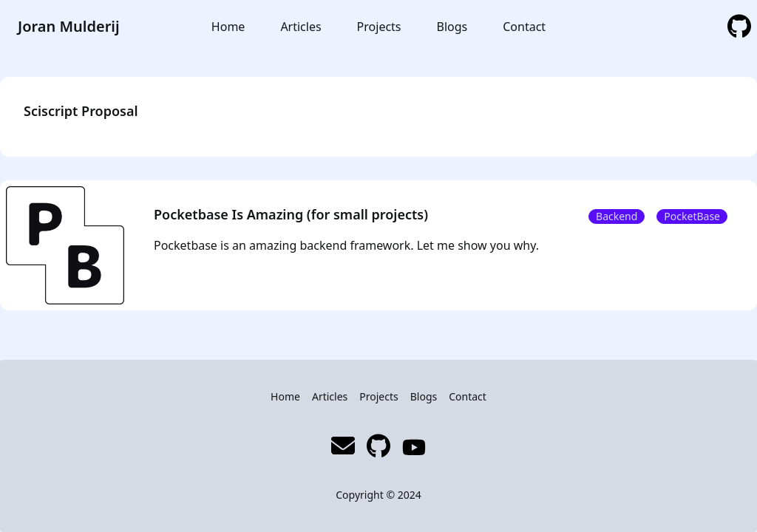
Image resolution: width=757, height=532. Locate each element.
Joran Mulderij (69, 26)
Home (228, 27)
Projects (379, 27)
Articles (301, 27)
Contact (524, 27)
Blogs (452, 27)
